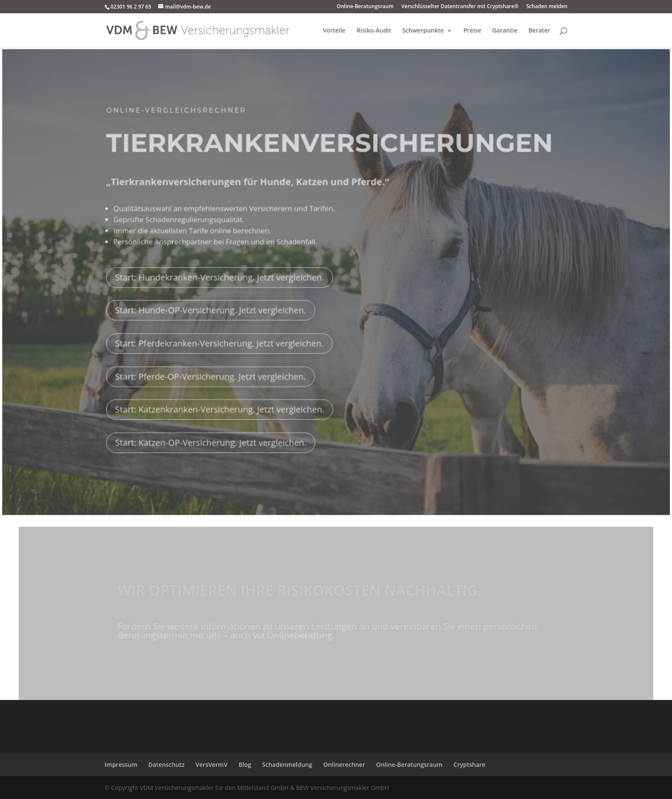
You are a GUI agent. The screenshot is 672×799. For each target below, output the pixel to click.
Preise (472, 31)
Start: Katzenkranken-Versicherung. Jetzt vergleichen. (221, 401)
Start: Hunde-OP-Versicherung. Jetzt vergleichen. (212, 303)
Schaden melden (547, 7)
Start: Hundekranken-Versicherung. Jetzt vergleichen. (221, 270)
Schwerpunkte (423, 31)
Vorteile (334, 31)
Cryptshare (469, 764)
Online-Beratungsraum (365, 7)
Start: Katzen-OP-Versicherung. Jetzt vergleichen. (212, 434)
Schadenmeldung (287, 764)
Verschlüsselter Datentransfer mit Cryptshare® (460, 7)
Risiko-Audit (374, 31)
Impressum (121, 764)
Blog (245, 764)
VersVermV (211, 764)
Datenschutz (166, 764)
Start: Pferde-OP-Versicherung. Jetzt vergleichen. (212, 368)
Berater (539, 31)
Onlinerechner (344, 764)
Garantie (505, 31)
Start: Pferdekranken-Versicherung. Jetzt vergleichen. (221, 336)
